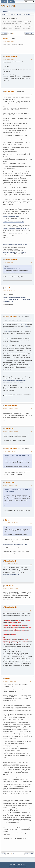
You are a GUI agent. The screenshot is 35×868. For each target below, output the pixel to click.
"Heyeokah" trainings (9, 328)
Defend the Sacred (11, 316)
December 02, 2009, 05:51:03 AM (10, 589)
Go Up (3, 854)
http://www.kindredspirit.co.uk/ (11, 574)
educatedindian (10, 91)
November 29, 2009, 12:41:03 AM (10, 485)
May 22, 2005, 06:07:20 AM (9, 41)
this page (7, 331)
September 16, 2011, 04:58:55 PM (10, 681)
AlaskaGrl (8, 288)
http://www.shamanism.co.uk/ (11, 217)
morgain (7, 678)
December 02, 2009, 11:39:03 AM (10, 610)
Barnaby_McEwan (11, 56)
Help (11, 864)
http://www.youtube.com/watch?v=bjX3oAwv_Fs (16, 544)
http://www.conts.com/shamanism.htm (13, 222)
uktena (7, 520)
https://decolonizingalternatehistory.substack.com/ (15, 245)
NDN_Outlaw (9, 429)
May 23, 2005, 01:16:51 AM (9, 291)
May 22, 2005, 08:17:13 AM (9, 59)
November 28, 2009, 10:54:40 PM (10, 431)
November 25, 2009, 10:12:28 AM (10, 408)
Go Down (4, 33)
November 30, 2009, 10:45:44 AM (10, 564)
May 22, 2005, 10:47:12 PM (9, 262)
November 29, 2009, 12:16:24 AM (10, 451)
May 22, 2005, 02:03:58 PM (9, 94)
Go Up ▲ (23, 864)
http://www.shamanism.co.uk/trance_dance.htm (16, 229)
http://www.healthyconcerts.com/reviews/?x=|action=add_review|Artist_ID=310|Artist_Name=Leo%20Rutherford (17, 299)
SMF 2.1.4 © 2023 (13, 866)
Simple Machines (22, 866)
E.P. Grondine (9, 483)
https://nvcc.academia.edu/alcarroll (11, 246)
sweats (26, 326)
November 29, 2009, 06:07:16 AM (10, 523)
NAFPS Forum (8, 6)
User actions (29, 33)
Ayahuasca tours (22, 325)
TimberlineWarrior (11, 406)
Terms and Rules (16, 864)
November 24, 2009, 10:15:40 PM (10, 319)
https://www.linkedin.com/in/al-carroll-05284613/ (15, 252)
